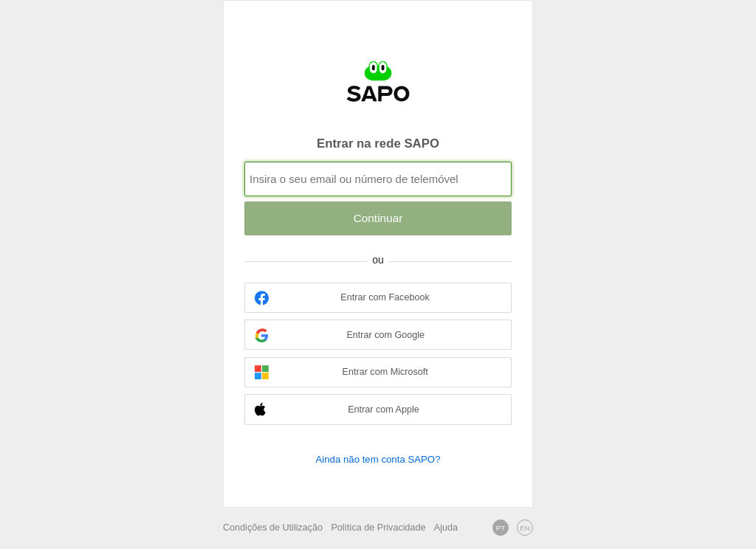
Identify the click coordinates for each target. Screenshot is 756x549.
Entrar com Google (340, 335)
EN (525, 528)
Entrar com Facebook (342, 298)
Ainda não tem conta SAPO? (378, 459)
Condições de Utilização (273, 528)
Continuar (378, 218)
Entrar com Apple (337, 410)
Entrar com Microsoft (341, 372)
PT (501, 528)
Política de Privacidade (378, 528)
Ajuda (446, 528)
